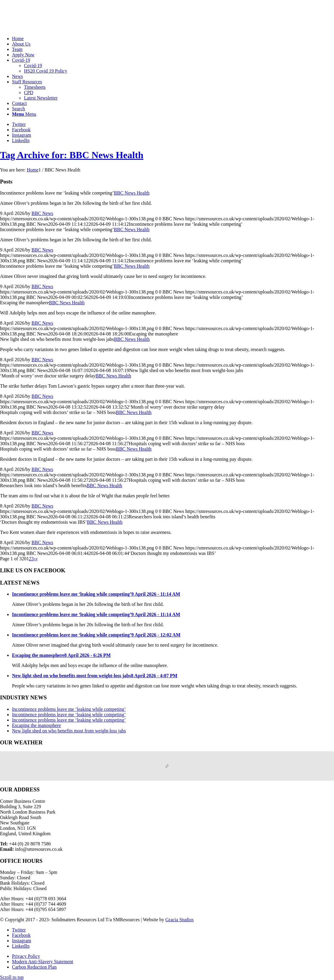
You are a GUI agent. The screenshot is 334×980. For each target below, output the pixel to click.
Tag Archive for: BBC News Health (72, 155)
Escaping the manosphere (37, 725)
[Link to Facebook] (21, 130)
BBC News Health (132, 193)
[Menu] (24, 114)
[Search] (19, 109)
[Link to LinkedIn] (21, 140)
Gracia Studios (180, 920)
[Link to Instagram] (22, 135)
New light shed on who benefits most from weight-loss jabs (69, 731)
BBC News (42, 213)
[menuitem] (173, 39)
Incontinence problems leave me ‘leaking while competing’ (69, 709)
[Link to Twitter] (19, 124)
